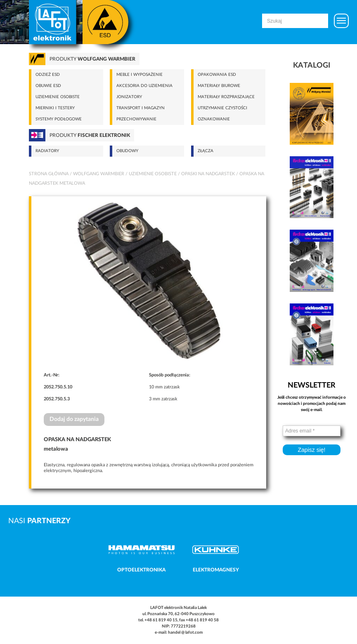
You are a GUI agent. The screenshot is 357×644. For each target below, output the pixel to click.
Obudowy (127, 151)
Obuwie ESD (48, 86)
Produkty (92, 59)
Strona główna (49, 174)
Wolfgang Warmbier (99, 174)
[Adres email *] (312, 431)
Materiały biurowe (219, 86)
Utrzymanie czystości (222, 108)
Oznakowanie (214, 119)
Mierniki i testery (55, 108)
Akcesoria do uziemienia (144, 86)
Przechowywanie (136, 119)
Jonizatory (129, 97)
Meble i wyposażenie (139, 75)
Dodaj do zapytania (74, 419)
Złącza (206, 151)
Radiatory (47, 151)
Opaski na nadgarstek (208, 174)
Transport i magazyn (141, 108)
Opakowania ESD (217, 75)
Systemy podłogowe (59, 119)
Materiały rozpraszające (226, 97)
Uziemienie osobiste (58, 97)
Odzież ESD (48, 75)
